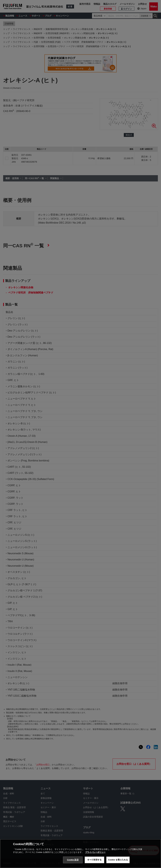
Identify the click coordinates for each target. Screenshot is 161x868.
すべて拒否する (95, 860)
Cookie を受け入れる (118, 860)
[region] (80, 854)
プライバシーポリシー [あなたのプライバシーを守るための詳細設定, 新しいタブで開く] (95, 852)
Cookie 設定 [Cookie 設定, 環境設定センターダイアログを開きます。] (73, 860)
